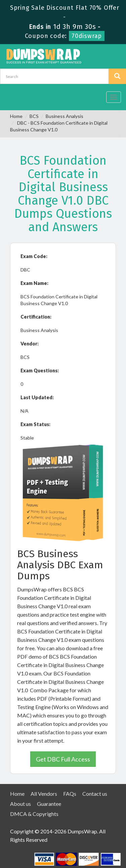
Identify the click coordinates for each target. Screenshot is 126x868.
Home (16, 116)
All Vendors (44, 794)
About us (20, 804)
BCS (34, 116)
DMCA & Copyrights (34, 814)
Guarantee (49, 804)
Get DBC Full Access (63, 759)
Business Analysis (65, 116)
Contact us (95, 794)
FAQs (70, 794)
